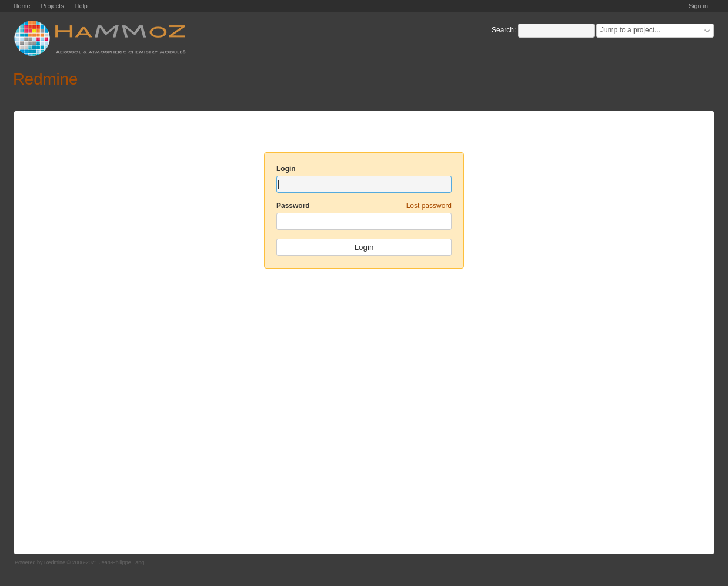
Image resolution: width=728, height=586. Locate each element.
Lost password (429, 206)
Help (81, 6)
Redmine (55, 562)
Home (22, 6)
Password (364, 206)
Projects (53, 6)
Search (503, 30)
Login (286, 169)
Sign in (698, 6)
